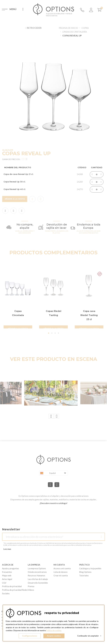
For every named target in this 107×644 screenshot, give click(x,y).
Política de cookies (54, 630)
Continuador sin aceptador (89, 636)
